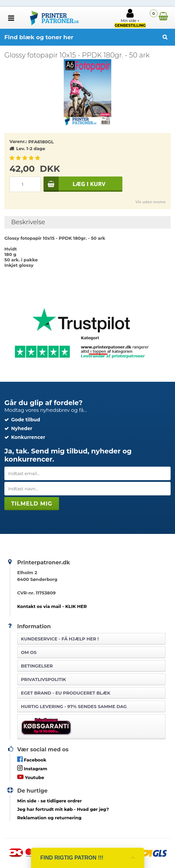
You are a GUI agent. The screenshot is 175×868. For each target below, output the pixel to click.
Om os (29, 652)
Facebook (32, 759)
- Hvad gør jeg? (63, 809)
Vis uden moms (151, 202)
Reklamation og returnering (49, 818)
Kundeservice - (60, 639)
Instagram (32, 768)
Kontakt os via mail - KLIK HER (52, 606)
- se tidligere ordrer (50, 801)
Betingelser (37, 666)
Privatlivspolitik (43, 679)
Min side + (130, 18)
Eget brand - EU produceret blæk (66, 693)
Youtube (31, 777)
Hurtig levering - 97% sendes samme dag (74, 706)
